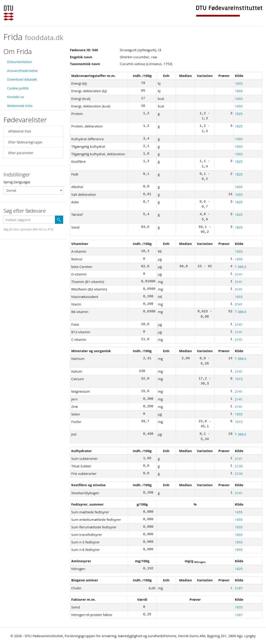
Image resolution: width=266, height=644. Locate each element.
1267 (239, 615)
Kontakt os (15, 97)
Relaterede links (20, 106)
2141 (239, 274)
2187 (239, 588)
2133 (239, 466)
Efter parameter (21, 153)
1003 (239, 83)
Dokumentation (20, 62)
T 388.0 (240, 267)
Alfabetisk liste (20, 131)
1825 (239, 114)
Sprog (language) (17, 182)
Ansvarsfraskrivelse (22, 71)
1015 (239, 379)
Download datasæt (22, 79)
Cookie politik (18, 88)
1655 (239, 187)
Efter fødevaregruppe (25, 142)
